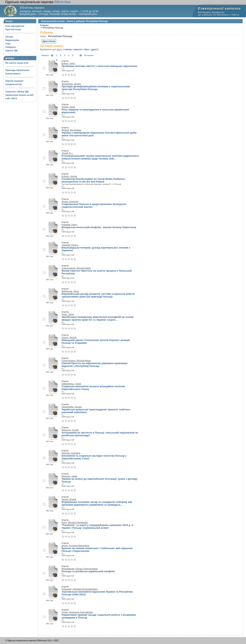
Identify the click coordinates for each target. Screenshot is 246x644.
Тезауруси (11, 47)
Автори (9, 37)
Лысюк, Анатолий (70, 202)
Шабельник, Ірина (70, 291)
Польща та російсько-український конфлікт (88, 571)
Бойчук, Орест (68, 64)
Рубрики (44, 25)
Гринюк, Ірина (68, 107)
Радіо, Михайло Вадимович (75, 523)
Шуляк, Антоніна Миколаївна (75, 546)
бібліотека (38, 2)
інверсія (78, 50)
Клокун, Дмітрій (69, 338)
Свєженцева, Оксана (72, 407)
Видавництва (12, 40)
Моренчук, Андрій (70, 430)
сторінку (67, 50)
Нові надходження (15, 26)
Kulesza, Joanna (69, 176)
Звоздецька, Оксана (71, 84)
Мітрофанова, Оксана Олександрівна (80, 569)
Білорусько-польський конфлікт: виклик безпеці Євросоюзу (99, 227)
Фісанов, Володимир (71, 130)
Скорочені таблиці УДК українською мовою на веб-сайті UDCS (20, 95)
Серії (8, 44)
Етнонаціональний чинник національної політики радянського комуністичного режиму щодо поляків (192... (100, 157)
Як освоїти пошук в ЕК (17, 63)
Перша (45, 55)
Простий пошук (13, 30)
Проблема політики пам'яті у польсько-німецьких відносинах (99, 66)
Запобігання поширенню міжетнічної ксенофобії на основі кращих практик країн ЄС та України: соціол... (98, 318)
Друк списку (49, 41)
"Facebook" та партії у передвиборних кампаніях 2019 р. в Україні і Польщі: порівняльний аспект (97, 526)
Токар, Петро (68, 314)
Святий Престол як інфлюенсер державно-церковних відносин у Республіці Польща (95, 365)
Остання (89, 55)
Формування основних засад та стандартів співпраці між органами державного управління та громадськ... (97, 503)
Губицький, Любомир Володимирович (80, 589)
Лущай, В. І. (67, 153)
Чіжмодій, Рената (70, 245)
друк (94, 50)
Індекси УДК (11, 51)
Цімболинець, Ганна (71, 384)
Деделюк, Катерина (71, 453)
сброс (87, 50)
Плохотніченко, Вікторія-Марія (76, 268)
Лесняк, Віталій (69, 499)
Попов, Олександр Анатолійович (77, 612)
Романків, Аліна (69, 225)
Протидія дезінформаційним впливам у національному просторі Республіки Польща (96, 88)
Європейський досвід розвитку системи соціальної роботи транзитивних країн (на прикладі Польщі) (98, 295)
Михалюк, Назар (69, 476)
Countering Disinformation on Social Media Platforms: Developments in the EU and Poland (94, 180)
